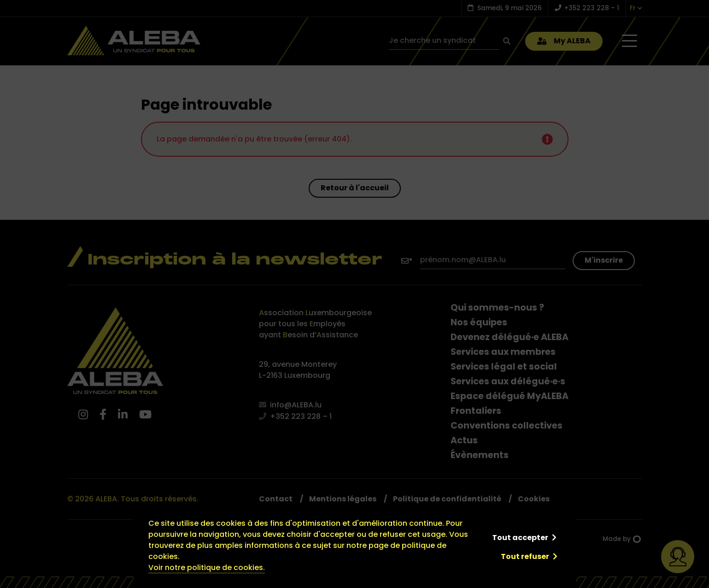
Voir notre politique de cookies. (207, 567)
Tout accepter (520, 538)
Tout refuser (525, 556)
